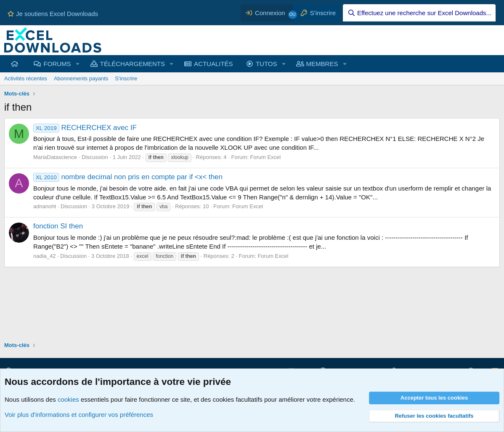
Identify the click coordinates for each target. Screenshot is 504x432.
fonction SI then (58, 226)
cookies (68, 399)
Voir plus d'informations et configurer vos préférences (79, 415)
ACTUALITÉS (214, 64)
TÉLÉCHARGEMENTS (133, 64)
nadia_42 (45, 256)
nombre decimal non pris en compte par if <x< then (128, 177)
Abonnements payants (81, 78)
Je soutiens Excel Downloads (53, 14)
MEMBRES (322, 64)
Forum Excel (265, 157)
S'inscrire (126, 78)
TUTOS (267, 64)
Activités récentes (26, 78)
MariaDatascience (55, 157)
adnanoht (45, 206)
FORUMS (57, 64)
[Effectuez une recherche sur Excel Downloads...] (419, 13)
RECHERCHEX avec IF (85, 128)
